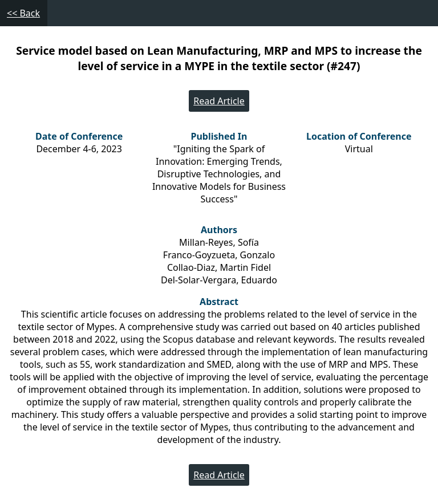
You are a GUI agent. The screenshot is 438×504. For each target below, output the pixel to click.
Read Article (219, 101)
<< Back (23, 13)
